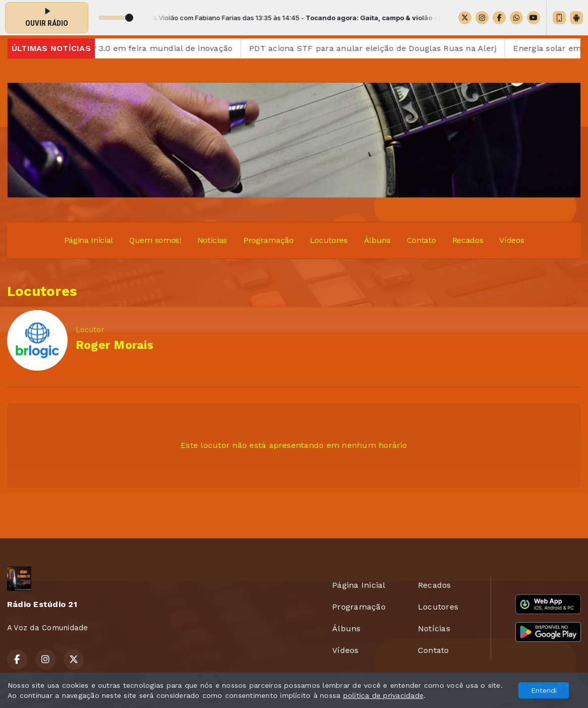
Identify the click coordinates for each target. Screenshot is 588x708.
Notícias (212, 240)
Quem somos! (155, 240)
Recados (468, 240)
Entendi (544, 690)
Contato (421, 240)
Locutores (329, 240)
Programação (268, 240)
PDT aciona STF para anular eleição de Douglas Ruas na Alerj (380, 48)
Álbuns (377, 240)
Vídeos (512, 240)
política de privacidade (384, 695)
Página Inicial (89, 240)
